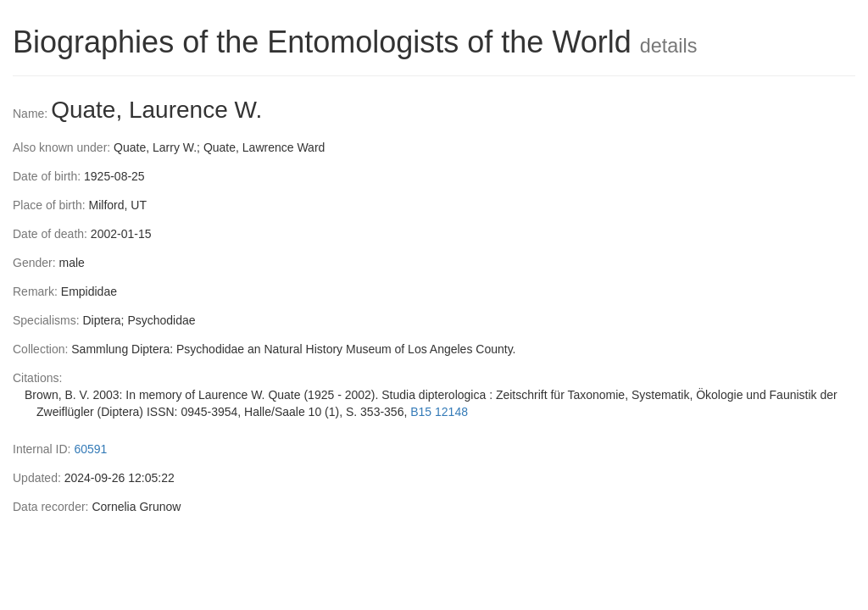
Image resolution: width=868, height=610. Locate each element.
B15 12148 (439, 412)
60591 (90, 449)
